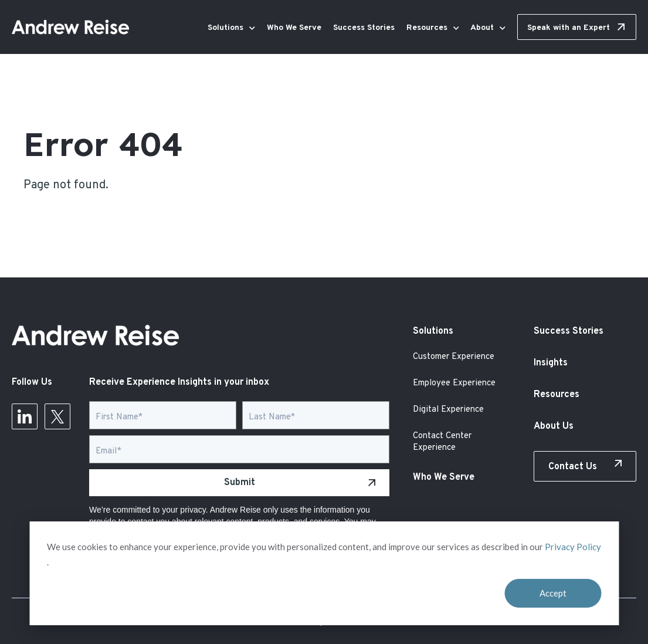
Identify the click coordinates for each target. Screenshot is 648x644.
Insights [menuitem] (551, 363)
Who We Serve (294, 28)
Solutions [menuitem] (433, 331)
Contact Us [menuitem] (573, 467)
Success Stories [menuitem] (569, 331)
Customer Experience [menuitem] (454, 357)
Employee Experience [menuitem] (454, 383)
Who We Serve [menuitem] (444, 477)
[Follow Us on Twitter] (57, 420)
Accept (553, 593)
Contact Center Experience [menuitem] (442, 442)
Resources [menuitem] (557, 395)
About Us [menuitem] (554, 426)
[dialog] (324, 573)
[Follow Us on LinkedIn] (25, 420)
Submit (240, 483)
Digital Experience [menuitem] (448, 410)
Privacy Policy (573, 547)
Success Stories (364, 28)
